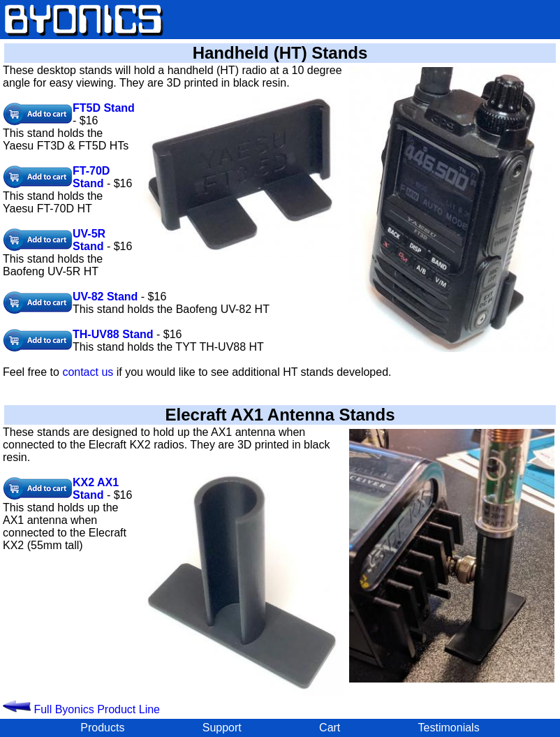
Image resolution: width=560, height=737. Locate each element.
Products (102, 728)
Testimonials (449, 728)
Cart (330, 728)
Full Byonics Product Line (81, 709)
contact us (88, 372)
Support (222, 728)
